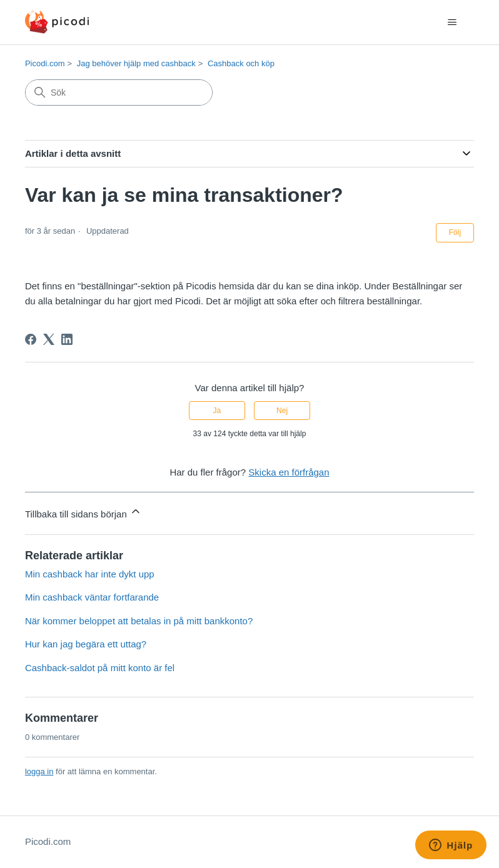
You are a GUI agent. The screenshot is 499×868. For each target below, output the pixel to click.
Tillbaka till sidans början (83, 512)
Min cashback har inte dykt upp (90, 574)
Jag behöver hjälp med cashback (136, 63)
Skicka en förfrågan (289, 472)
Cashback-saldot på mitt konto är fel (100, 668)
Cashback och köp (241, 63)
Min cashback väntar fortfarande (92, 597)
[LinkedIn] (67, 339)
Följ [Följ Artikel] (455, 232)
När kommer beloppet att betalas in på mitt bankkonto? (139, 621)
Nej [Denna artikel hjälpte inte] (282, 411)
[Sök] (119, 92)
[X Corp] (49, 339)
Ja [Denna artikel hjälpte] (217, 411)
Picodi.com (45, 63)
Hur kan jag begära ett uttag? (86, 644)
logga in (39, 771)
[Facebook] (31, 339)
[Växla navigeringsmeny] (452, 22)
